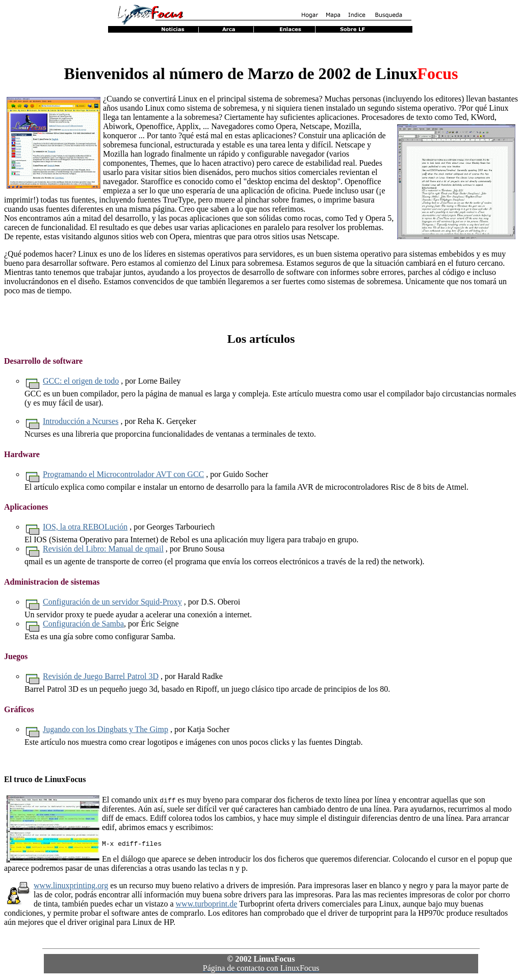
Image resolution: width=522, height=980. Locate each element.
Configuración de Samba (83, 624)
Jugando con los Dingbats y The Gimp (106, 729)
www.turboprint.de (207, 905)
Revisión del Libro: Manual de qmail (103, 549)
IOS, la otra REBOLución (85, 527)
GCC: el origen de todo (81, 381)
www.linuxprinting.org (71, 887)
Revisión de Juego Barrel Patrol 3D (101, 676)
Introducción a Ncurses (81, 421)
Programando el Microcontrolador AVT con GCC (123, 474)
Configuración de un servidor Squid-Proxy (112, 602)
